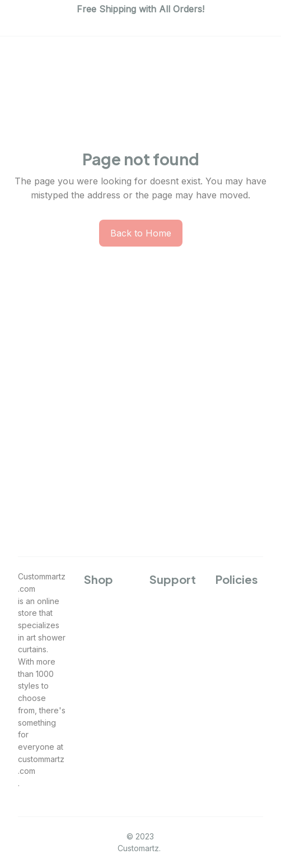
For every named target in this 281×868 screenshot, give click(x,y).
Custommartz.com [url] (42, 582)
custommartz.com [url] (41, 765)
